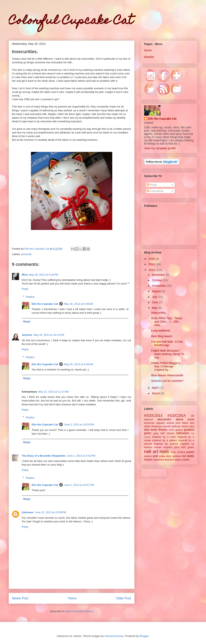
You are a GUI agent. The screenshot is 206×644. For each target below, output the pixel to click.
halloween (183, 433)
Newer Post (20, 598)
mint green (187, 447)
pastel (190, 452)
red (184, 456)
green (148, 433)
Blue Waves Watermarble (167, 375)
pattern (148, 456)
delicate (176, 426)
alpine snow (185, 419)
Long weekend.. (161, 331)
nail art (151, 451)
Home (72, 598)
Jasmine (27, 335)
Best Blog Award (161, 336)
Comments (155, 191)
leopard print (171, 447)
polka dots (165, 456)
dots (147, 430)
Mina (25, 275)
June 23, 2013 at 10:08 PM (50, 512)
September (159, 286)
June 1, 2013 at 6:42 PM (81, 456)
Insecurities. (159, 313)
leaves (158, 447)
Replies (30, 297)
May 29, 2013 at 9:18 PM (43, 275)
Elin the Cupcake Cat (45, 304)
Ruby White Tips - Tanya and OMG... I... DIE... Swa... (166, 322)
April (155, 388)
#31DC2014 (177, 416)
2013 (152, 270)
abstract (149, 420)
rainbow (176, 456)
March (156, 393)
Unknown (28, 512)
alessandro (164, 419)
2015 (152, 259)
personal (26, 254)
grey (156, 433)
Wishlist (149, 57)
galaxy (179, 430)
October (157, 280)
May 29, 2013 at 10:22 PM (49, 335)
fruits (171, 430)
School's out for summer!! (167, 381)
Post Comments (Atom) (80, 611)
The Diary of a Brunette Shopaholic (44, 456)
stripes (148, 459)
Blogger (144, 636)
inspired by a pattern (165, 440)
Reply (25, 289)
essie (154, 430)
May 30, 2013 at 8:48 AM (79, 304)
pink (156, 456)
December (159, 275)
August (157, 291)
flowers (163, 430)
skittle (191, 456)
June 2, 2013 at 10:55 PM (79, 425)
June (155, 302)
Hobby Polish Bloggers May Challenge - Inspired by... (166, 366)
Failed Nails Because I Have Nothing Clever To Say (168, 354)
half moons (167, 433)
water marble (182, 460)
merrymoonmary (114, 636)
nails (164, 451)
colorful (167, 426)
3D (192, 416)
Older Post (124, 598)
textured (169, 460)
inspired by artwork (166, 444)
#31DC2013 (153, 416)
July (155, 297)
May (155, 308)
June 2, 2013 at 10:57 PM (79, 485)
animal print (173, 423)
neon (173, 452)
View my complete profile (160, 148)
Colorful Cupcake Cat (71, 21)
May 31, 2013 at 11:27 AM (53, 392)
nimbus (181, 452)
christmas (156, 426)
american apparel (155, 423)
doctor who (188, 426)
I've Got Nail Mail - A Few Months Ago (167, 343)
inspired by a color (164, 437)
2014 (152, 264)
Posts (152, 185)
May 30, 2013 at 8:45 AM (79, 364)
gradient (189, 430)
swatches (159, 460)
